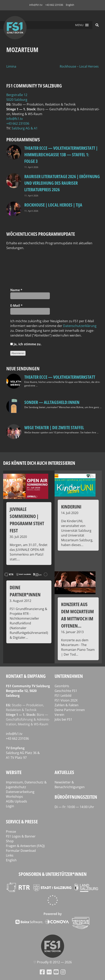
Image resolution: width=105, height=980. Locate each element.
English (70, 5)
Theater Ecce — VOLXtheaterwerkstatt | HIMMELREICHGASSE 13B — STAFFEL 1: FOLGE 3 (61, 154)
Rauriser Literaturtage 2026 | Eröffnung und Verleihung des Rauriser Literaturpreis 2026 (62, 183)
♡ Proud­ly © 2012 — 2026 (53, 962)
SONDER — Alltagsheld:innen (52, 402)
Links (10, 855)
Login (10, 806)
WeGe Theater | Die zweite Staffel (54, 427)
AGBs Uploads (17, 801)
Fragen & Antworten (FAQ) (25, 846)
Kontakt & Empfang (26, 676)
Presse (11, 832)
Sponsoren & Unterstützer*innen (53, 874)
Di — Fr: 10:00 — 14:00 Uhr (74, 807)
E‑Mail (16, 306)
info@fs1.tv (36, 5)
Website (14, 772)
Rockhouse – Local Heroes (79, 66)
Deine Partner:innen (70, 710)
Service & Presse (22, 821)
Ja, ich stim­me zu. (26, 344)
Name (16, 290)
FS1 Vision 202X (66, 700)
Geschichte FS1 (66, 691)
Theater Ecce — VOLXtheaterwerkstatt (60, 377)
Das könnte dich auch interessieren (39, 463)
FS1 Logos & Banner (21, 836)
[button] (79, 25)
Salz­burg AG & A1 (25, 128)
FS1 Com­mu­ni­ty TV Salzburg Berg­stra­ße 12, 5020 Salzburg (28, 691)
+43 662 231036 (54, 5)
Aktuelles (64, 772)
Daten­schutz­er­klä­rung (80, 326)
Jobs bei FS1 (63, 719)
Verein (59, 715)
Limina (11, 66)
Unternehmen (69, 676)
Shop (10, 841)
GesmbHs (62, 686)
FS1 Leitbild (63, 696)
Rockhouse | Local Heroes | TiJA (53, 205)
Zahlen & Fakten (67, 705)
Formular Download (21, 851)
